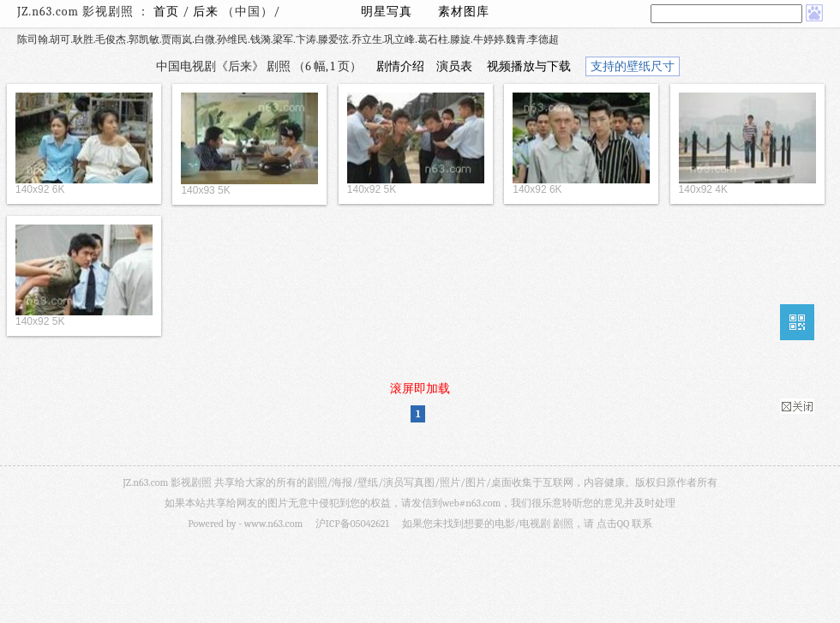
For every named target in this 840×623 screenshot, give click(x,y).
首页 (166, 12)
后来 (207, 12)
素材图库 (464, 12)
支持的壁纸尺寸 (633, 66)
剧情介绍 (400, 66)
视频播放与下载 (529, 66)
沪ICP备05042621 (352, 524)
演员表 (454, 66)
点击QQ (613, 524)
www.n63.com (273, 524)
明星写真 (387, 12)
